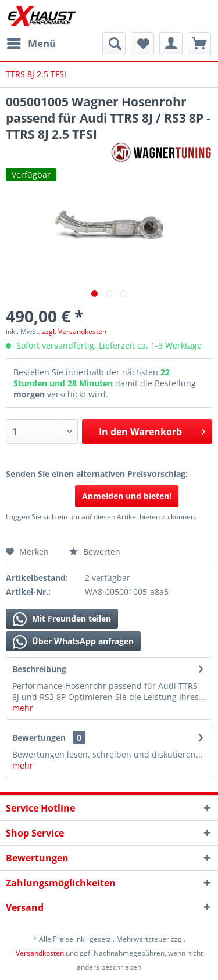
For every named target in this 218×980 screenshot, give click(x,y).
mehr (23, 708)
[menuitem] (31, 44)
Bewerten (95, 552)
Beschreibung (39, 669)
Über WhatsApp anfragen (73, 642)
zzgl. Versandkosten (74, 331)
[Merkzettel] (142, 44)
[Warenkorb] (199, 44)
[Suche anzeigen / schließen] (114, 44)
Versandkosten (40, 953)
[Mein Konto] (171, 44)
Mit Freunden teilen (62, 619)
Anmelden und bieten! (127, 496)
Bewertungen (39, 737)
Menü (31, 42)
